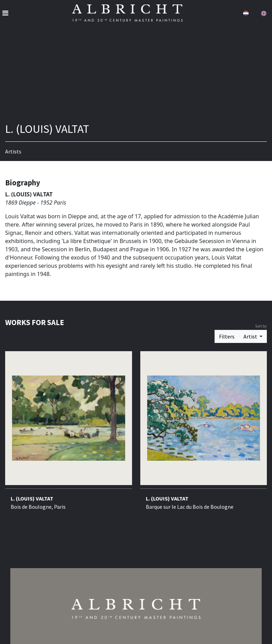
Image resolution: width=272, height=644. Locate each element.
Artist (251, 336)
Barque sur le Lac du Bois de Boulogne (190, 507)
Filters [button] (227, 336)
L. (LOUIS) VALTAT (32, 498)
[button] (245, 13)
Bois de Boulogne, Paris (38, 507)
